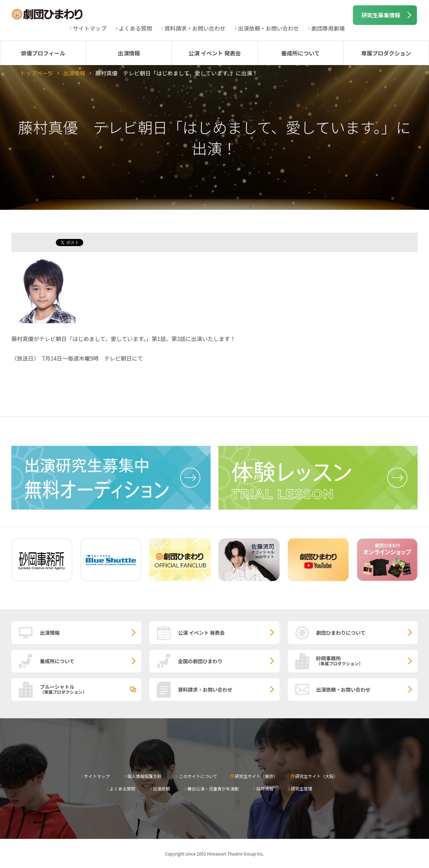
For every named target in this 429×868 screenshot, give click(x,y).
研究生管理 (302, 789)
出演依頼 (161, 789)
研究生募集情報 (381, 15)
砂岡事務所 (367, 660)
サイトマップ (90, 28)
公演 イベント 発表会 (215, 53)
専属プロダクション (386, 53)
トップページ (36, 73)
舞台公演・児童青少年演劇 (213, 789)
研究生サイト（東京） (256, 776)
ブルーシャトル (91, 689)
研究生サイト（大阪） (317, 776)
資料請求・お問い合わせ (195, 28)
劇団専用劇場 (328, 28)
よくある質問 (136, 28)
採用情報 (265, 789)
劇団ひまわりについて (341, 633)
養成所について (300, 53)
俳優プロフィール (43, 53)
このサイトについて (198, 776)
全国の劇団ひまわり (200, 661)
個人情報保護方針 (144, 776)
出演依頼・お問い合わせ (269, 28)
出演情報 (129, 53)
